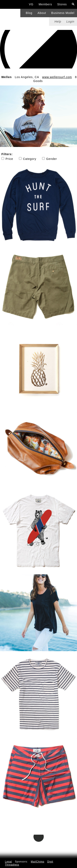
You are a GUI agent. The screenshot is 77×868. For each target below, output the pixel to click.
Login (70, 22)
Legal (8, 862)
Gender (50, 159)
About (42, 13)
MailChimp (38, 862)
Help (58, 22)
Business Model (63, 13)
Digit (50, 862)
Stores (62, 4)
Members (45, 4)
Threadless (12, 865)
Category (28, 159)
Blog (29, 13)
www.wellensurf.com (57, 77)
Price (7, 159)
